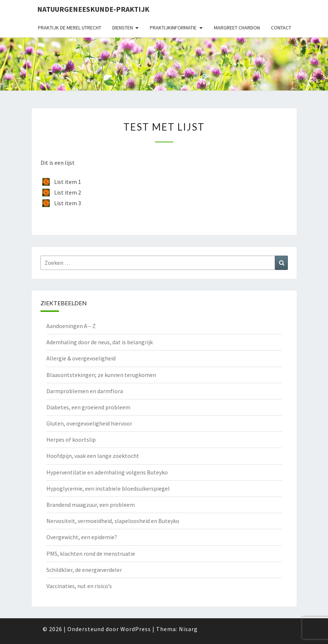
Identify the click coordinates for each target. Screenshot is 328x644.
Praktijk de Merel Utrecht (70, 28)
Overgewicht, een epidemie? (82, 537)
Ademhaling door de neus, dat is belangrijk (100, 342)
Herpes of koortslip (71, 440)
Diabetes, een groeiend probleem (88, 407)
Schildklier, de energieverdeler (84, 570)
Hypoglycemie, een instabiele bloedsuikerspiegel (108, 488)
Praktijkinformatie (173, 28)
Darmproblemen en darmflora (85, 391)
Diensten (123, 28)
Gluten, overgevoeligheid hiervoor (89, 423)
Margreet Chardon (237, 28)
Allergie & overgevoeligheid (81, 358)
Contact (281, 28)
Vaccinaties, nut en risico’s (79, 586)
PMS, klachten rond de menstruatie (91, 554)
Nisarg (188, 629)
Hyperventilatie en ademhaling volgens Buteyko (107, 472)
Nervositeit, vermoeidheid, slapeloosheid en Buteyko (113, 521)
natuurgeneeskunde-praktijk (93, 9)
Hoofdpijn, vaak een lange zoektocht (93, 456)
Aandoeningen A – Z (71, 326)
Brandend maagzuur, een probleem (91, 505)
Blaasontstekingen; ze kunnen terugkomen (101, 375)
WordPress (136, 629)
